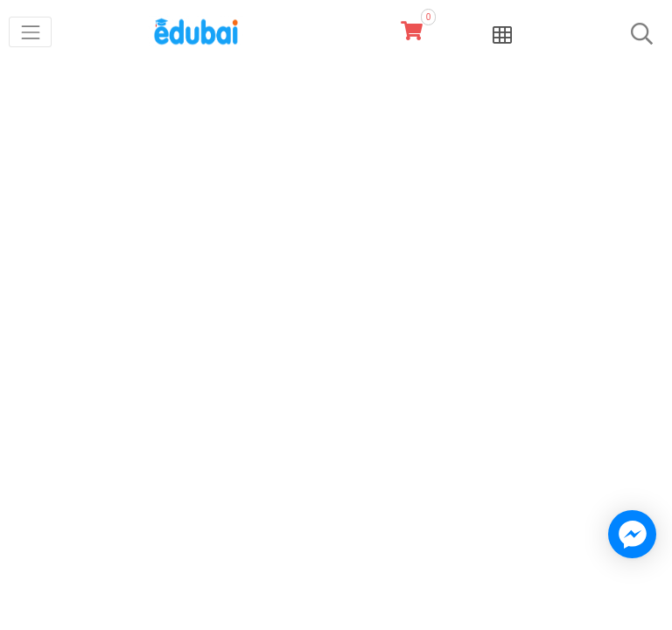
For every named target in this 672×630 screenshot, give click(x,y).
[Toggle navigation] (30, 32)
